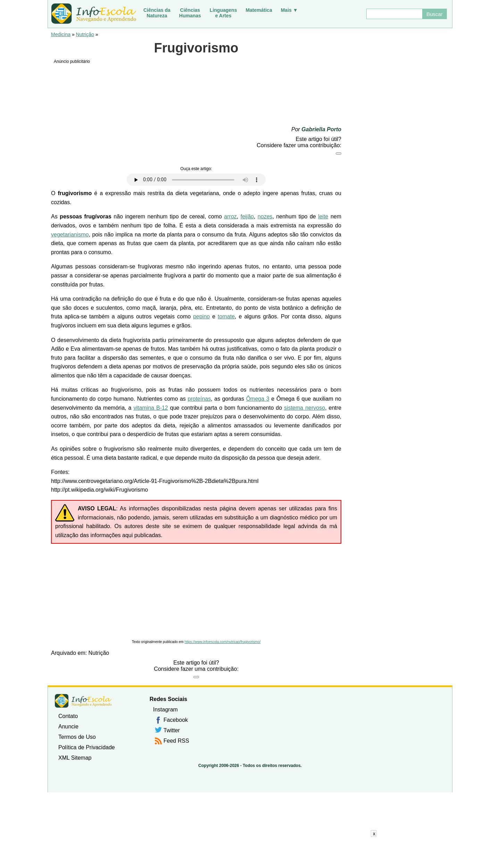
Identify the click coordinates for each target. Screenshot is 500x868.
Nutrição (85, 34)
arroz (230, 216)
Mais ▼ (289, 10)
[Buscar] (394, 14)
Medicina (61, 34)
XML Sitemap (75, 758)
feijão (247, 216)
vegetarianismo (70, 235)
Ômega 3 (258, 399)
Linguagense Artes (223, 13)
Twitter (172, 730)
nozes (265, 216)
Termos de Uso (77, 737)
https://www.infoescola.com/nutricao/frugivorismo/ (222, 642)
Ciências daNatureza (157, 13)
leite (323, 216)
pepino (201, 316)
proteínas (199, 399)
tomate (226, 316)
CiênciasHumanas (190, 13)
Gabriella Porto (321, 129)
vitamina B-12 (151, 408)
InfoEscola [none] (83, 701)
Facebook (176, 720)
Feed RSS (176, 741)
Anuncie (68, 727)
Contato (68, 716)
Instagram (165, 710)
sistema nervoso (305, 408)
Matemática (259, 10)
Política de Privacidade (87, 747)
